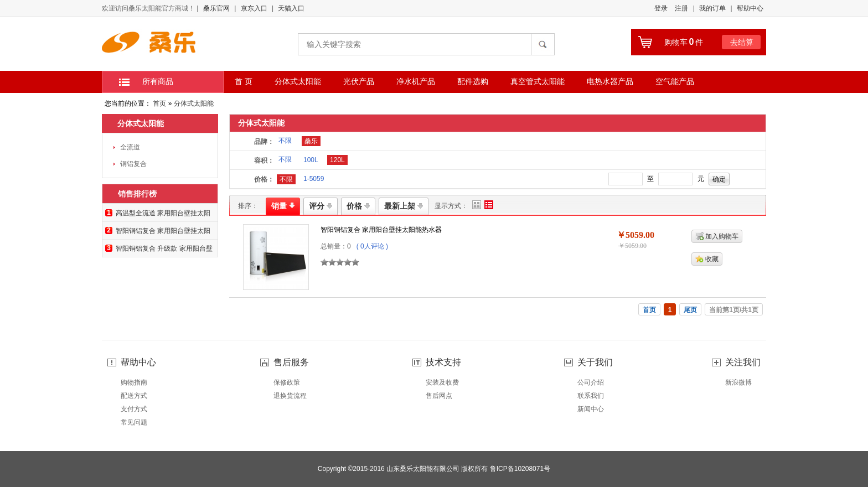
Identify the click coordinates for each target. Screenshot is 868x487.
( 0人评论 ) (372, 246)
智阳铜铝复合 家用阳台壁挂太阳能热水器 (381, 230)
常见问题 (134, 422)
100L (311, 160)
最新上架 (404, 206)
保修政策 (287, 382)
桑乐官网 (216, 8)
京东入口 (254, 8)
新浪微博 (738, 382)
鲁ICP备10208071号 (520, 469)
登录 (661, 8)
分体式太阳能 (194, 103)
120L (337, 160)
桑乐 (311, 141)
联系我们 (591, 396)
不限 (285, 141)
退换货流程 (290, 396)
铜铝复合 (133, 164)
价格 (358, 206)
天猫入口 (291, 8)
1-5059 (314, 179)
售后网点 (439, 396)
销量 (283, 206)
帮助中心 (750, 8)
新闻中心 (591, 409)
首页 (159, 103)
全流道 (130, 147)
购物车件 (684, 42)
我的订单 (712, 8)
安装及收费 (442, 382)
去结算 (742, 42)
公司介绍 (591, 382)
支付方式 (134, 409)
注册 (681, 8)
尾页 (690, 310)
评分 (321, 206)
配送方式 (134, 396)
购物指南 (134, 382)
